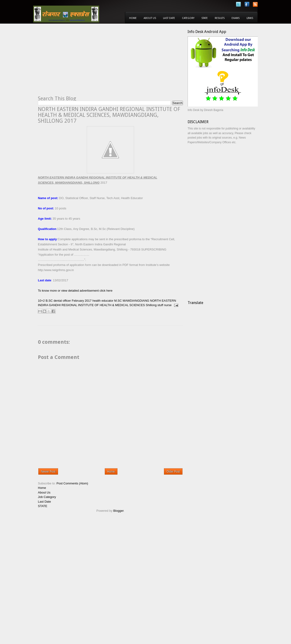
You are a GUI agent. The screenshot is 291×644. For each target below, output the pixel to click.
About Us (150, 18)
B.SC (49, 301)
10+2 (41, 301)
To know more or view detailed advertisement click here (75, 291)
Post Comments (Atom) (72, 483)
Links (250, 18)
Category (188, 18)
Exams (236, 18)
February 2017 (82, 301)
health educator (103, 301)
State (205, 18)
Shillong (151, 305)
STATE (43, 506)
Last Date (169, 18)
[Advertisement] (77, 62)
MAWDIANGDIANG (136, 301)
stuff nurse (164, 305)
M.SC (118, 301)
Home (133, 18)
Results (220, 18)
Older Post (173, 472)
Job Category (47, 497)
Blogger (118, 511)
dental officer (62, 301)
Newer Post (48, 472)
